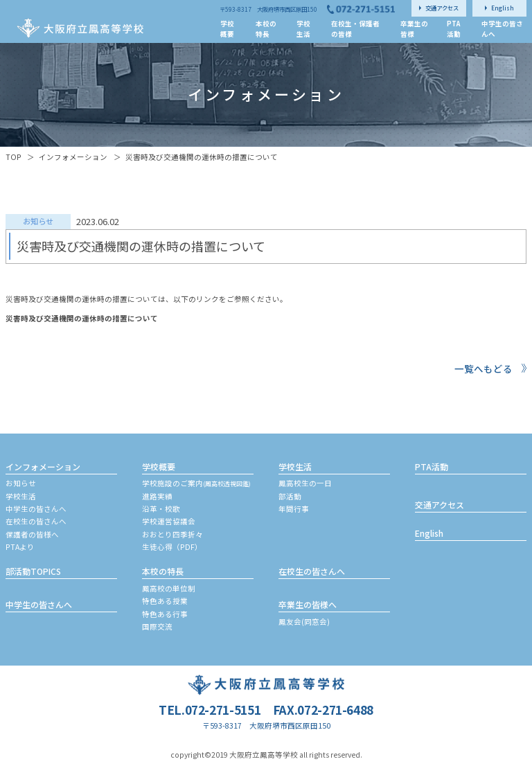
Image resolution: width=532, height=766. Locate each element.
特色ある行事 (165, 614)
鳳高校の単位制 (169, 588)
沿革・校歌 (161, 509)
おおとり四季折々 (172, 534)
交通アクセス (440, 505)
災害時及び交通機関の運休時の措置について (82, 318)
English (429, 533)
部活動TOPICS (33, 571)
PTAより (20, 547)
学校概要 (159, 466)
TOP (14, 157)
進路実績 (157, 496)
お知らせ (21, 483)
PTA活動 (432, 466)
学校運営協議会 (169, 521)
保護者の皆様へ (32, 534)
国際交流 (157, 626)
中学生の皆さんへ (36, 509)
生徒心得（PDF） (172, 547)
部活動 (290, 496)
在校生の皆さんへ (36, 521)
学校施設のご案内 (196, 483)
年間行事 (294, 509)
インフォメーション (73, 157)
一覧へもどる (484, 368)
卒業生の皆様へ (308, 604)
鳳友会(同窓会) (304, 622)
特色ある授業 (165, 601)
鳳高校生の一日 (305, 483)
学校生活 (21, 496)
